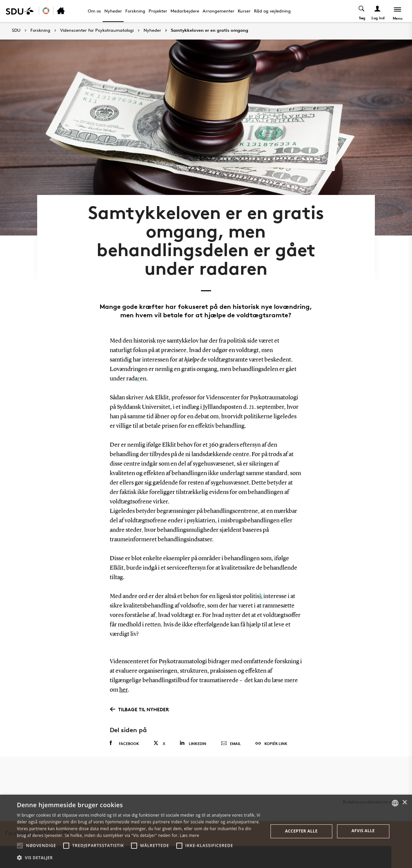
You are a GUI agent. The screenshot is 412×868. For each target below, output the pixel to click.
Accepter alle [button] (301, 831)
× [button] (404, 803)
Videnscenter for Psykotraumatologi (97, 30)
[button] (20, 846)
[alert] (206, 831)
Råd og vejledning (272, 11)
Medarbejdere (185, 11)
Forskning (135, 11)
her (123, 690)
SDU (16, 30)
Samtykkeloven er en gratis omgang (210, 30)
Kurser (244, 11)
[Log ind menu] (378, 11)
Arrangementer (218, 11)
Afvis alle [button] (363, 831)
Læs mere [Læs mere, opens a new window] (190, 835)
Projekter (158, 11)
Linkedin (193, 743)
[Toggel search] (362, 11)
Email (231, 744)
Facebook (124, 743)
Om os (94, 11)
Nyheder (113, 11)
